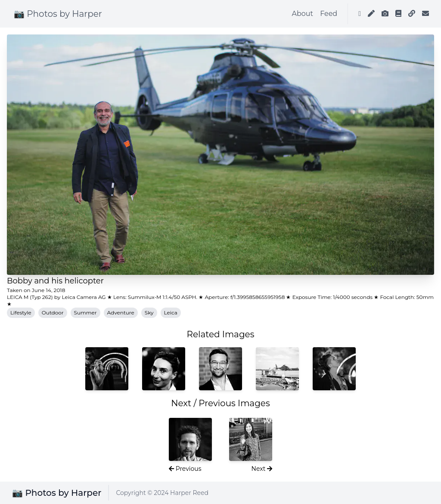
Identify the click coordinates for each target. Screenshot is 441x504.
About (303, 14)
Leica (171, 313)
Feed (329, 14)
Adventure (121, 313)
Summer (85, 313)
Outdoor (53, 313)
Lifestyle (21, 313)
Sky (149, 313)
